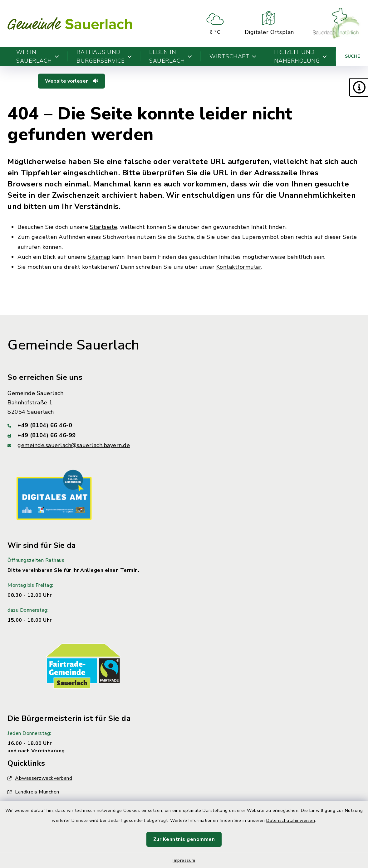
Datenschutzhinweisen (291, 820)
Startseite (104, 227)
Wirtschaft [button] (233, 56)
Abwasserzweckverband (40, 778)
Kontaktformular (239, 267)
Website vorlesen (71, 81)
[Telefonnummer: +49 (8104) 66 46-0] (184, 425)
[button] (359, 87)
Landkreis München (33, 792)
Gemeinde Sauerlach (73, 345)
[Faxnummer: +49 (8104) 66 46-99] (184, 435)
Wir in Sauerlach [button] (38, 56)
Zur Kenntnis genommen (184, 839)
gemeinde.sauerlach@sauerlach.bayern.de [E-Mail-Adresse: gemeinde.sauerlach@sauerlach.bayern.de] (74, 445)
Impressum (184, 860)
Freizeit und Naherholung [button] (301, 56)
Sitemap (99, 257)
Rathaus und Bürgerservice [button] (104, 56)
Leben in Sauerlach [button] (171, 56)
